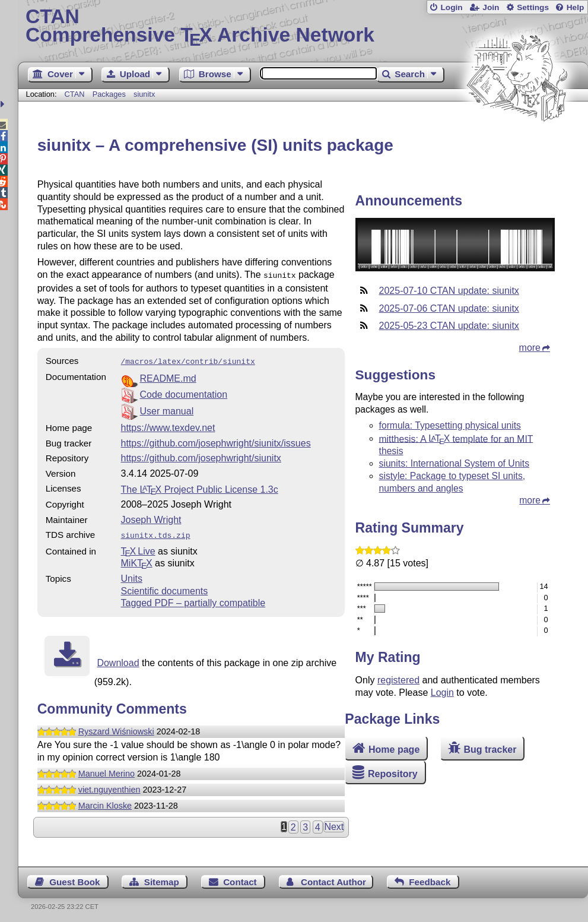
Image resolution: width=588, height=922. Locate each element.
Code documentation (184, 392)
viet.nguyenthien (109, 786)
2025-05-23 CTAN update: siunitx (449, 326)
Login (451, 7)
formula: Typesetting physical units (450, 425)
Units (132, 575)
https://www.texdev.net (168, 425)
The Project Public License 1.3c (200, 487)
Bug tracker (490, 750)
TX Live (138, 548)
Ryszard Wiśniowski (116, 728)
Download (118, 659)
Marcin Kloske (105, 802)
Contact (240, 878)
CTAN (75, 94)
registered (398, 680)
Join (491, 7)
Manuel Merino (107, 770)
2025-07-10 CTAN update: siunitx (449, 291)
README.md (168, 376)
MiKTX (137, 560)
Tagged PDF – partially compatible (193, 599)
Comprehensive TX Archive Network (303, 27)
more (530, 348)
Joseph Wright (151, 517)
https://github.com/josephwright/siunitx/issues (216, 441)
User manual (167, 409)
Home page (394, 750)
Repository (393, 774)
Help (576, 7)
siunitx (144, 94)
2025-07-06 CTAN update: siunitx (449, 308)
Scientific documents (165, 587)
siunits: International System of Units (454, 463)
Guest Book (74, 878)
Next (334, 823)
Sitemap (162, 878)
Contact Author (333, 878)
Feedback (430, 878)
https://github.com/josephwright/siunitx (201, 456)
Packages (110, 94)
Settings (533, 7)
